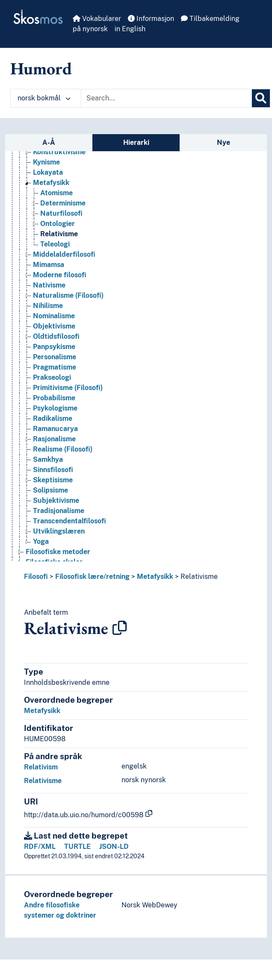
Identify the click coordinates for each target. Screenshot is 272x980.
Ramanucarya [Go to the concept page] (55, 429)
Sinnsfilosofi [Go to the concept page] (53, 470)
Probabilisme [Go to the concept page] (54, 398)
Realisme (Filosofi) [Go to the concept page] (63, 449)
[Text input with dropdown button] (166, 98)
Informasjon (151, 19)
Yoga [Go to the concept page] (41, 541)
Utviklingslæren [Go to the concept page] (59, 531)
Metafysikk (155, 577)
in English (130, 29)
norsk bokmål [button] (44, 98)
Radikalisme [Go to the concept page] (53, 418)
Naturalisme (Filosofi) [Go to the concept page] (68, 295)
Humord (41, 68)
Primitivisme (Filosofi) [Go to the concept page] (68, 388)
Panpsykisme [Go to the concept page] (54, 347)
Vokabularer (97, 19)
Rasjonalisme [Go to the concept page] (54, 439)
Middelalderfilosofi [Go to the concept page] (64, 254)
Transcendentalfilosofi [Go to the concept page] (69, 521)
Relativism (41, 767)
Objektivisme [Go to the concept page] (54, 326)
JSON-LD (114, 846)
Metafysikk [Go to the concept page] (51, 183)
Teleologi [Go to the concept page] (55, 244)
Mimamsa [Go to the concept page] (49, 265)
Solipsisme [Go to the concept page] (50, 490)
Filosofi (36, 577)
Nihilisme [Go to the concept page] (48, 306)
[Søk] (261, 98)
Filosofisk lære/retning (92, 577)
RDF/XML (40, 846)
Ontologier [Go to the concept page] (58, 224)
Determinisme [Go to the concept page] (63, 203)
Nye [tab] (223, 142)
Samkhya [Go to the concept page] (48, 459)
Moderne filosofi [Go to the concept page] (60, 275)
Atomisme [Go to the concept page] (56, 193)
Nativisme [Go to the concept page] (49, 285)
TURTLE (77, 846)
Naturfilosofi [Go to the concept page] (61, 213)
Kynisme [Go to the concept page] (46, 162)
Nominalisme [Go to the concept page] (54, 316)
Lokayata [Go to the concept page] (48, 172)
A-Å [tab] (49, 142)
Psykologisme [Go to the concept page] (55, 408)
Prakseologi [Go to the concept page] (52, 377)
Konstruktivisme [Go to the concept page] (59, 152)
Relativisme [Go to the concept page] (59, 234)
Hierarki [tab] (136, 142)
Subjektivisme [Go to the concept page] (56, 500)
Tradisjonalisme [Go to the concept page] (59, 511)
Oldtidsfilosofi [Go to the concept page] (56, 336)
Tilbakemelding (210, 19)
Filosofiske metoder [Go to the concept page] (58, 552)
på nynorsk (90, 29)
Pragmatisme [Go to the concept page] (55, 367)
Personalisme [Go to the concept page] (55, 357)
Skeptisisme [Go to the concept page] (53, 480)
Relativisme (199, 577)
